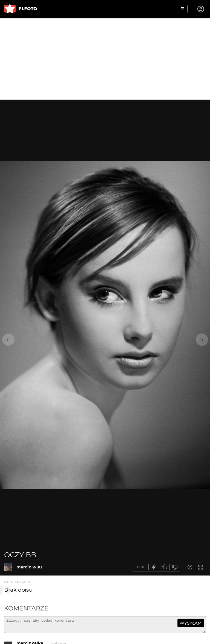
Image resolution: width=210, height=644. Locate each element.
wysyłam (191, 623)
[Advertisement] (105, 59)
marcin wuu (29, 567)
